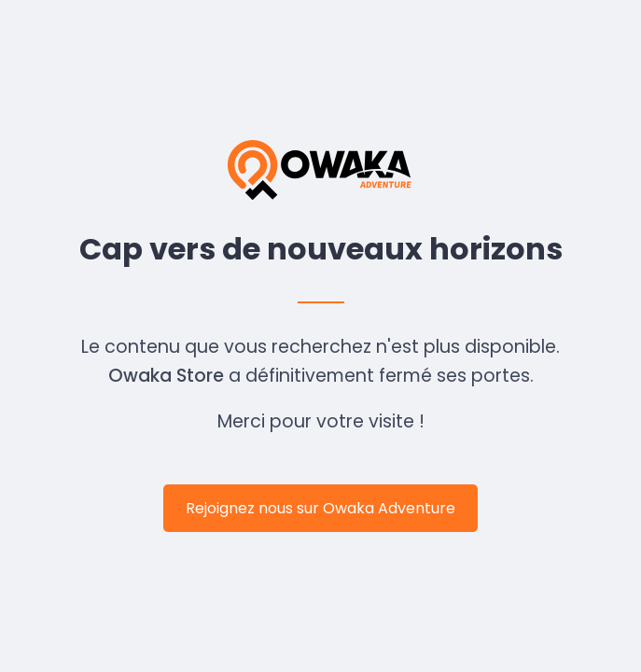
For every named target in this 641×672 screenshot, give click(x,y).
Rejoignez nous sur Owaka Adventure (320, 508)
